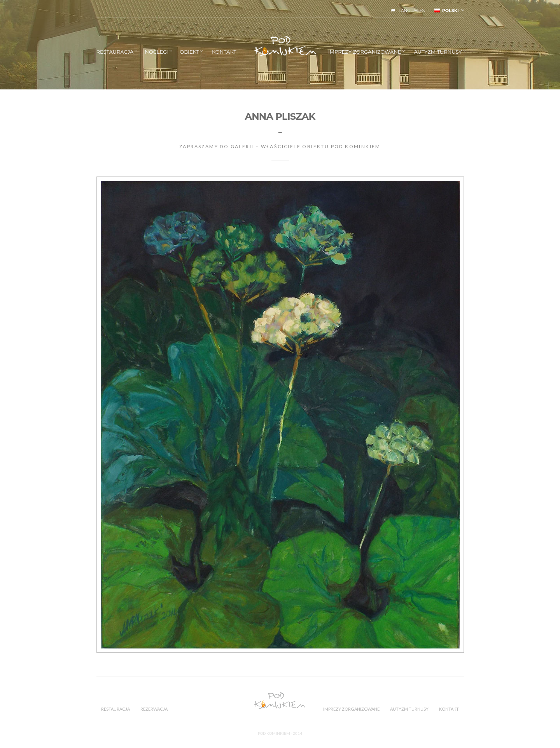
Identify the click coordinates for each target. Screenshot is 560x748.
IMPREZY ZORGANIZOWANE (365, 52)
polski (447, 10)
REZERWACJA (154, 709)
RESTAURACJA (115, 52)
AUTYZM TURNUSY (438, 52)
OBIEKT (189, 52)
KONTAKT (224, 52)
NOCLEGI (157, 52)
